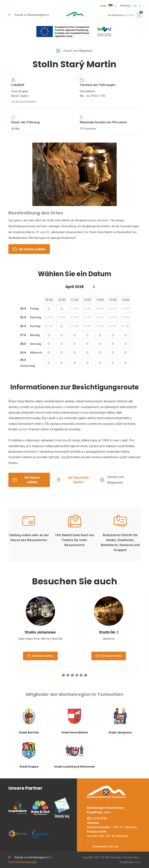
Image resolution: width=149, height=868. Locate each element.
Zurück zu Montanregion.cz (29, 15)
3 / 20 (62, 318)
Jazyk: (106, 6)
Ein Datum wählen (29, 250)
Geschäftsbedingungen (23, 862)
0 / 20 (75, 309)
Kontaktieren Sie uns (106, 846)
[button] (63, 676)
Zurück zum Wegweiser (74, 51)
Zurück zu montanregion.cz (29, 857)
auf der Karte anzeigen (24, 101)
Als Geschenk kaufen (73, 480)
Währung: (129, 6)
